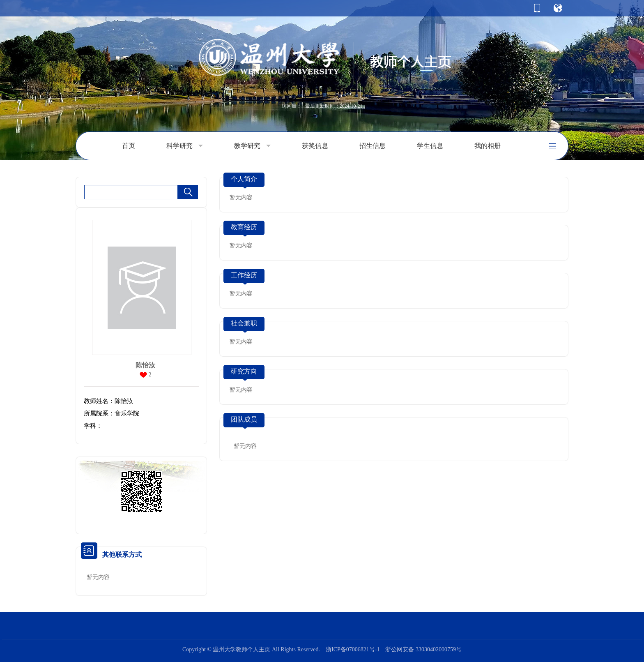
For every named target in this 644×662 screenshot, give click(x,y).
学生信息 (430, 146)
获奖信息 (315, 146)
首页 (129, 146)
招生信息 (373, 146)
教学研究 (252, 146)
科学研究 (185, 146)
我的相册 (488, 146)
